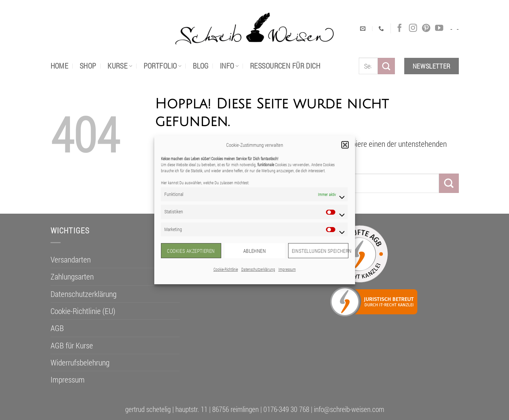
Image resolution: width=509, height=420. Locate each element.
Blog (201, 66)
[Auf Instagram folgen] (413, 28)
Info (229, 66)
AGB (57, 328)
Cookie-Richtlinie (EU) (83, 311)
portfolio (163, 66)
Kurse (120, 66)
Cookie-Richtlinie (226, 269)
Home (60, 66)
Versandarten (71, 259)
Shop (88, 66)
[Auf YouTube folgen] (439, 28)
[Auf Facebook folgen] (400, 28)
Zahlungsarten (72, 277)
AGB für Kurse (72, 345)
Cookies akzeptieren (191, 251)
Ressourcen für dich (285, 66)
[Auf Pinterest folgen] (426, 28)
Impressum (287, 269)
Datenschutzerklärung (258, 269)
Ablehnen (255, 251)
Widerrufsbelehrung (80, 362)
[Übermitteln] (386, 66)
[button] (345, 145)
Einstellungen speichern (320, 251)
